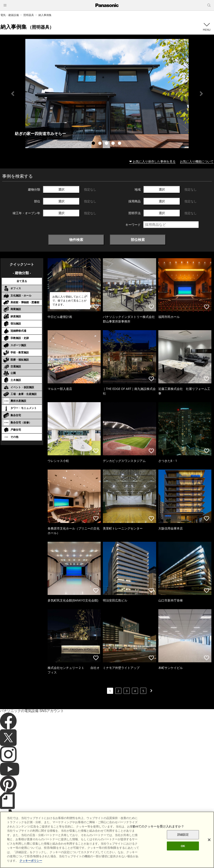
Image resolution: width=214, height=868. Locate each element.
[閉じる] (209, 847)
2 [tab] (100, 144)
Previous (13, 94)
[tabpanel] (107, 94)
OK (183, 853)
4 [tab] (114, 144)
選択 (61, 189)
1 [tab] (94, 144)
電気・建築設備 (10, 15)
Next (201, 94)
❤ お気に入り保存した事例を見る (152, 161)
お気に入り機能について (197, 161)
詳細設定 (183, 842)
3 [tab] (107, 144)
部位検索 (138, 240)
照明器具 (29, 15)
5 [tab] (120, 144)
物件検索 (76, 240)
